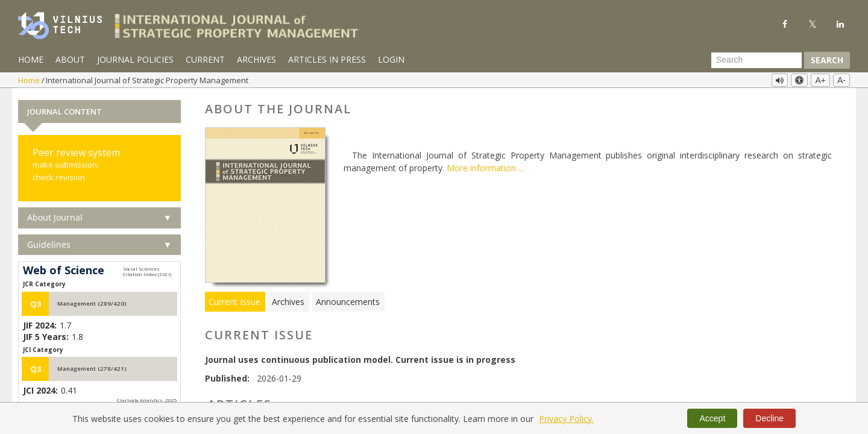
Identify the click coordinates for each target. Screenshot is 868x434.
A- (841, 80)
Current (205, 59)
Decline (769, 418)
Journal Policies (135, 59)
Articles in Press (327, 59)
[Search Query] (756, 60)
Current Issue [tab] (234, 300)
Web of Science (64, 270)
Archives (256, 59)
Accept (712, 418)
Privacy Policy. (566, 419)
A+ (820, 80)
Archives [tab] (288, 300)
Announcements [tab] (348, 300)
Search (827, 60)
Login (391, 59)
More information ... (485, 167)
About (70, 59)
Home (31, 59)
